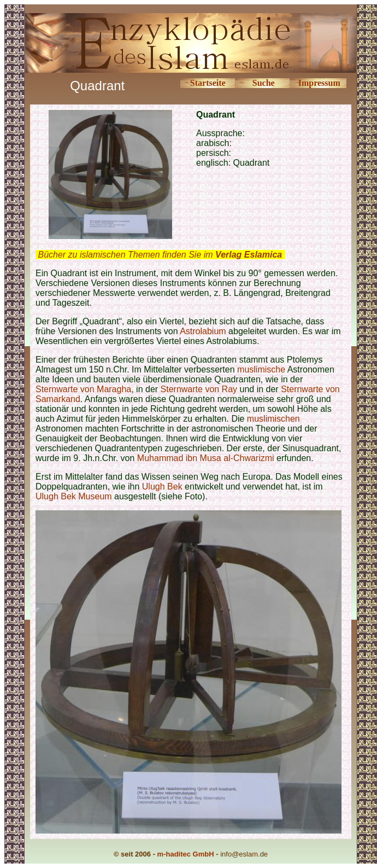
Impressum (319, 83)
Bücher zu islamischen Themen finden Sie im (160, 255)
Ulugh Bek (162, 487)
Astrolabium (203, 331)
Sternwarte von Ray (200, 389)
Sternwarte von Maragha (83, 389)
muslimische (261, 369)
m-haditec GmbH (186, 854)
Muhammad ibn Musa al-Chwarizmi (207, 458)
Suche (264, 83)
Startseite (208, 83)
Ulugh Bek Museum (74, 496)
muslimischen (273, 419)
